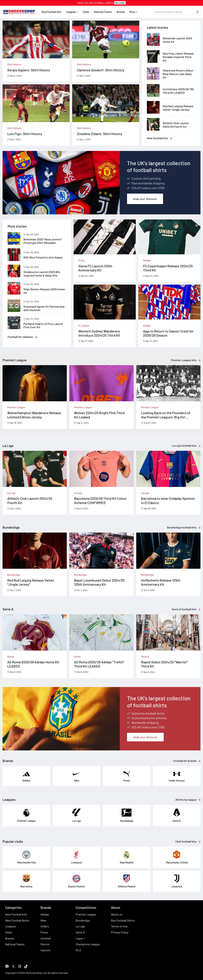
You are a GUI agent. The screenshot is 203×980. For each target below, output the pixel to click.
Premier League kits (184, 360)
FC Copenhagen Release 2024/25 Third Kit (168, 268)
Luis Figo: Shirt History (25, 134)
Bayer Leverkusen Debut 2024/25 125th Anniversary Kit (99, 582)
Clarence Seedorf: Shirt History (101, 70)
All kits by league (186, 800)
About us (117, 914)
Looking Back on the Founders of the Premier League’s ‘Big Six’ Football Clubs (166, 415)
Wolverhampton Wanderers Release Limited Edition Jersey (34, 415)
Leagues (10, 926)
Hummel (46, 938)
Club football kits (186, 841)
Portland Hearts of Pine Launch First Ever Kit (43, 326)
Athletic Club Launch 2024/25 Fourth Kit (176, 125)
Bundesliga (14, 575)
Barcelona (26, 886)
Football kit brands (185, 761)
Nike (77, 780)
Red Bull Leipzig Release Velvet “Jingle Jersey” (178, 108)
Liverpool (76, 862)
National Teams (15, 944)
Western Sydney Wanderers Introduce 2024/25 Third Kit (99, 333)
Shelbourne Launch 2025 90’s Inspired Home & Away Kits (42, 274)
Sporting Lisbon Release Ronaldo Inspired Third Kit (178, 57)
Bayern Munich (77, 886)
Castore (45, 950)
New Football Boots (17, 920)
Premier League (16, 407)
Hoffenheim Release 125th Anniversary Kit (161, 582)
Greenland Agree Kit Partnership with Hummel (44, 308)
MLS (78, 950)
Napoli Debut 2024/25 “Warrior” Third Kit (164, 664)
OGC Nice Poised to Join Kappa (43, 257)
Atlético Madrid (127, 886)
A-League (84, 325)
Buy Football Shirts (123, 920)
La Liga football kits (184, 446)
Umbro (45, 926)
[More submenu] (137, 12)
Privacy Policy (120, 932)
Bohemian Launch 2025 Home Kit (177, 40)
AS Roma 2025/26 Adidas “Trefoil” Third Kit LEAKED (99, 664)
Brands (10, 938)
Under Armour (177, 780)
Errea (81, 260)
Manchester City (26, 862)
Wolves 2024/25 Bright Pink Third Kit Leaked (99, 415)
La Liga (11, 493)
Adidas (147, 260)
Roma (10, 656)
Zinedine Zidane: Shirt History (100, 134)
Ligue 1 (80, 938)
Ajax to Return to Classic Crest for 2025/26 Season (168, 333)
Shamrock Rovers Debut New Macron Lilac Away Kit (178, 74)
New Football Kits (16, 914)
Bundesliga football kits (182, 527)
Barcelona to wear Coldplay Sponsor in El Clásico (168, 500)
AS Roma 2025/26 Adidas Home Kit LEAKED (33, 664)
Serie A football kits (184, 609)
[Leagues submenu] (77, 12)
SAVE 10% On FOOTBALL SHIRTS (102, 3)
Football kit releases (20, 337)
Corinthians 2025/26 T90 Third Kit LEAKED (178, 91)
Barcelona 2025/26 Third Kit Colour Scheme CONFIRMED (100, 500)
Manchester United (177, 862)
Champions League (88, 944)
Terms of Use (119, 926)
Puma (127, 780)
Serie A (145, 656)
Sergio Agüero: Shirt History (29, 70)
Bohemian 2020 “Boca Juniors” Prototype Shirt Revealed (43, 241)
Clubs (9, 932)
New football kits (157, 138)
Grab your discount (145, 199)
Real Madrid (127, 862)
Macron (45, 944)
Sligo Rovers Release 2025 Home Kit (44, 291)
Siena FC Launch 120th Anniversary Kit (95, 268)
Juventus (177, 886)
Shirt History (14, 64)
